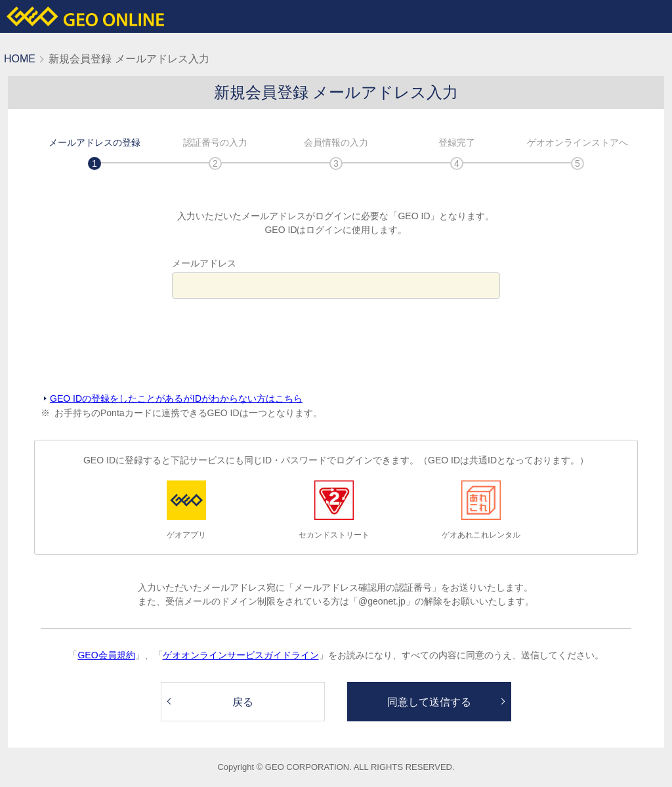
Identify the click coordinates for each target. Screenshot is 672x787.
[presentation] (336, 346)
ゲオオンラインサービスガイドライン (241, 655)
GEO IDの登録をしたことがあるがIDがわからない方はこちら (176, 398)
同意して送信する (429, 702)
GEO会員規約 (106, 655)
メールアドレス (204, 263)
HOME (20, 59)
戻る (243, 702)
